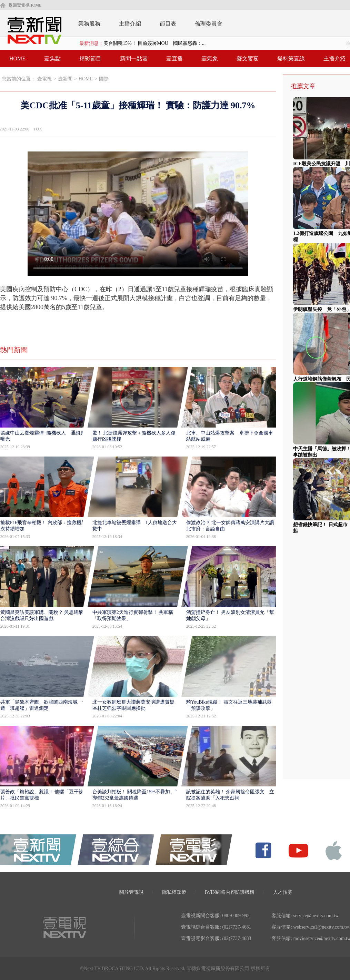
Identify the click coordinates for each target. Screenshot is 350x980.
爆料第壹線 (291, 58)
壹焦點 (52, 58)
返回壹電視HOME (25, 5)
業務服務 (89, 24)
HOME (17, 58)
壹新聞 (65, 79)
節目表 (168, 24)
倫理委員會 (209, 24)
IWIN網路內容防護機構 (229, 892)
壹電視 (44, 79)
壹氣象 (210, 58)
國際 (104, 79)
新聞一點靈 (134, 58)
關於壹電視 (131, 892)
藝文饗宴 (248, 58)
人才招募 (283, 892)
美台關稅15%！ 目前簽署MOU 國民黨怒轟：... (154, 43)
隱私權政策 (174, 892)
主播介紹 (130, 24)
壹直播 (174, 58)
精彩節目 (90, 58)
